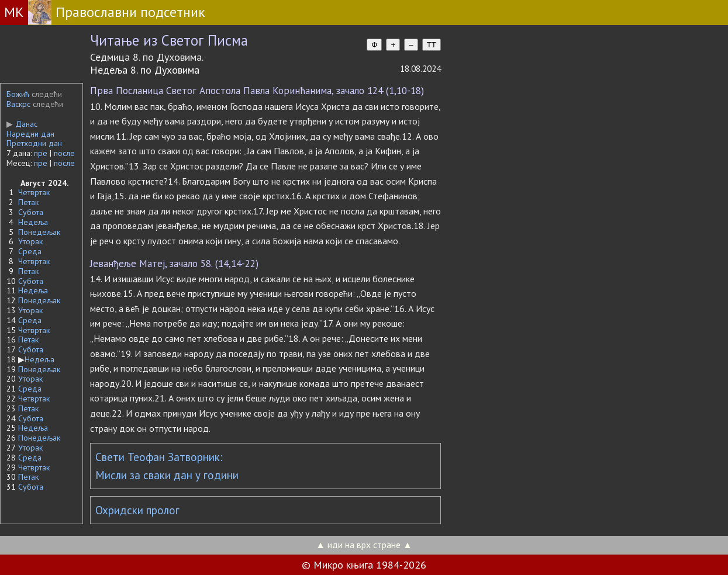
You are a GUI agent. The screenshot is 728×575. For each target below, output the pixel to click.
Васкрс (18, 104)
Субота (31, 212)
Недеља (33, 222)
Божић (18, 94)
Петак (28, 202)
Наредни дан (30, 134)
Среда (30, 251)
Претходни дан (34, 143)
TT (432, 45)
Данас (22, 124)
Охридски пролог (137, 510)
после (64, 153)
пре (41, 153)
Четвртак (34, 192)
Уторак (30, 241)
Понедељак (39, 232)
